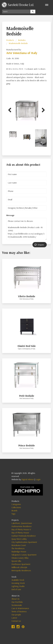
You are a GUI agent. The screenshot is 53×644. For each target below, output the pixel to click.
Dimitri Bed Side (27, 346)
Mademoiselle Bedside (18, 43)
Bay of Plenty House (20, 533)
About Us (16, 599)
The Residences (18, 548)
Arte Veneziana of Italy (22, 53)
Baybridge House (19, 551)
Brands (14, 510)
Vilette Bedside (27, 296)
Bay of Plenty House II (21, 529)
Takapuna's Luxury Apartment (24, 555)
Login (38, 479)
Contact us (16, 621)
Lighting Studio (18, 586)
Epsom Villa (16, 561)
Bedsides (22, 40)
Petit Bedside (27, 396)
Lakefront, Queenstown (22, 523)
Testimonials (17, 605)
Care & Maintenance (20, 608)
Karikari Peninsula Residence (24, 536)
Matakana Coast (19, 545)
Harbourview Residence (22, 526)
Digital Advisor (28, 479)
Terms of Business (19, 611)
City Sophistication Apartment (24, 542)
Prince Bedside (26, 445)
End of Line (16, 589)
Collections (16, 507)
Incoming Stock (18, 583)
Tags (13, 514)
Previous (11, 110)
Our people (16, 615)
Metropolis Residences (21, 570)
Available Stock (18, 580)
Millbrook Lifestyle (19, 567)
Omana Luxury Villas (20, 558)
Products (10, 40)
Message (10, 215)
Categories (16, 504)
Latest (14, 618)
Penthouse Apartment (21, 564)
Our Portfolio (17, 602)
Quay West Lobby (19, 539)
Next (42, 110)
